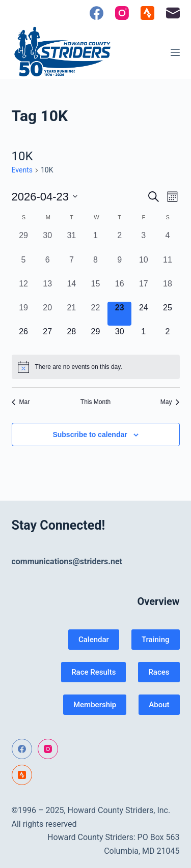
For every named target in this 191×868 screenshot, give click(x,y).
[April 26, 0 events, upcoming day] (24, 338)
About (159, 705)
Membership (95, 705)
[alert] (96, 367)
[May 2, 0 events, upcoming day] (167, 338)
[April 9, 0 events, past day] (119, 266)
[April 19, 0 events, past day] (24, 314)
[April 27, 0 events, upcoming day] (48, 338)
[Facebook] (97, 13)
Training (156, 640)
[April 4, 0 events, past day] (167, 241)
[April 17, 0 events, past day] (143, 290)
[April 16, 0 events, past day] (119, 290)
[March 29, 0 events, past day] (24, 241)
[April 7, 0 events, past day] (72, 266)
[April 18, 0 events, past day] (167, 290)
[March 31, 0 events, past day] (72, 241)
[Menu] (175, 52)
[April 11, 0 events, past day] (167, 266)
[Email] (173, 13)
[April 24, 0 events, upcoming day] (143, 314)
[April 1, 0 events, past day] (95, 241)
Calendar (94, 640)
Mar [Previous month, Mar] (21, 402)
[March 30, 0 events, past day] (48, 241)
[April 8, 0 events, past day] (95, 266)
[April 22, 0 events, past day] (95, 314)
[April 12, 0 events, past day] (24, 290)
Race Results (93, 672)
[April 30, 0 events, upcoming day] (119, 338)
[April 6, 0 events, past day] (48, 266)
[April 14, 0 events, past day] (72, 290)
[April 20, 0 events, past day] (48, 314)
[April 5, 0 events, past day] (24, 266)
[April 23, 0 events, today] (119, 314)
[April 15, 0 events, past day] (95, 290)
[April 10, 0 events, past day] (143, 266)
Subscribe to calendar (90, 435)
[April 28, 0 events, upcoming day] (72, 338)
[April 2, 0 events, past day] (119, 241)
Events (22, 170)
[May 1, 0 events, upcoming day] (143, 338)
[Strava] (147, 13)
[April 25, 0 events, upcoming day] (167, 314)
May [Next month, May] (170, 402)
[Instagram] (122, 13)
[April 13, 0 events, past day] (48, 290)
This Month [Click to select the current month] (95, 402)
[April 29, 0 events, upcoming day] (95, 338)
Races (159, 672)
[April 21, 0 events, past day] (72, 314)
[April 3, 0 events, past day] (143, 241)
